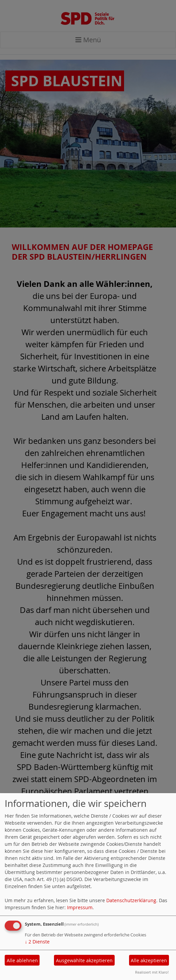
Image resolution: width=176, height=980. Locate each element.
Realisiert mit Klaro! (152, 972)
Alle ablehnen (22, 960)
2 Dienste (37, 942)
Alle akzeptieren (149, 960)
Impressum (80, 907)
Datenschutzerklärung (131, 900)
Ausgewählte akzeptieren (84, 960)
